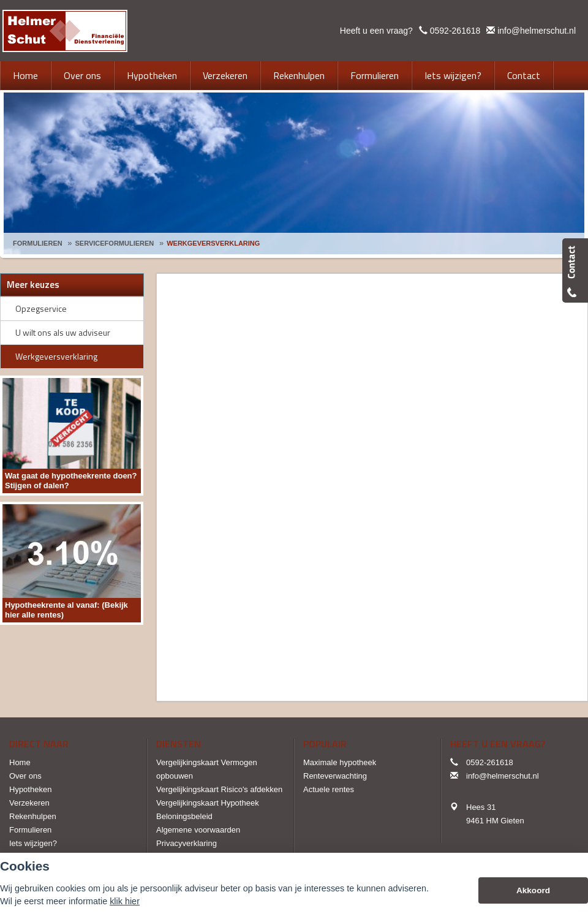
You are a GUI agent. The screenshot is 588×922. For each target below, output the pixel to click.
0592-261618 (455, 31)
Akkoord (533, 890)
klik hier (125, 901)
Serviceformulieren (115, 243)
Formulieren (38, 243)
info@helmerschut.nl (537, 31)
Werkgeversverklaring (213, 243)
